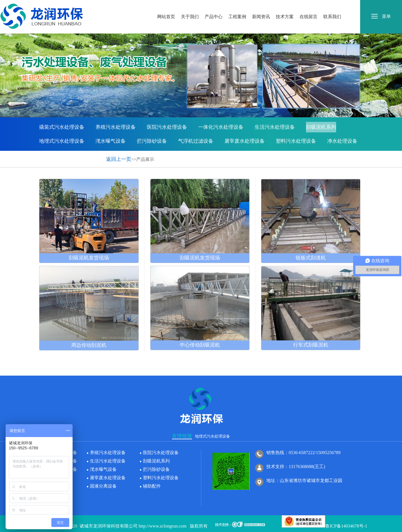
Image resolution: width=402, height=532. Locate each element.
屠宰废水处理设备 (245, 141)
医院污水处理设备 (167, 127)
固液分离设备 (54, 155)
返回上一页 (119, 159)
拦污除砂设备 (152, 141)
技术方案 (285, 5)
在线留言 (308, 5)
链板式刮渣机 (311, 258)
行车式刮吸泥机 (311, 345)
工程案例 (237, 5)
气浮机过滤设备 (196, 141)
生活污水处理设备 (275, 127)
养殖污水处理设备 (116, 127)
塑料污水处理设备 (296, 141)
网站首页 (166, 5)
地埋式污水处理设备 (62, 141)
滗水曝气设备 (111, 141)
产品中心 (214, 5)
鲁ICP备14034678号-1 (346, 526)
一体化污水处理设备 (221, 127)
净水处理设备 (342, 141)
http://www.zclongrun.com (163, 526)
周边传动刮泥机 (89, 345)
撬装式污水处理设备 (62, 127)
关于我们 (190, 5)
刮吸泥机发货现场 (89, 258)
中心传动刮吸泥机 (200, 345)
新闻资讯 (261, 5)
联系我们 (332, 5)
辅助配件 (90, 155)
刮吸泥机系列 (321, 127)
